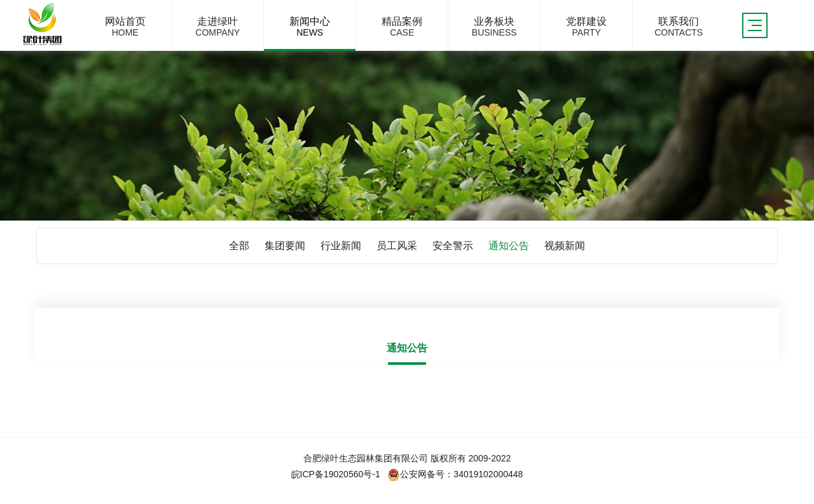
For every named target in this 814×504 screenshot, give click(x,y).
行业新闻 (341, 246)
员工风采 (397, 246)
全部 (239, 246)
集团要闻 (285, 246)
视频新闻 (565, 246)
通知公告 (509, 246)
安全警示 (453, 246)
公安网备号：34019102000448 (455, 474)
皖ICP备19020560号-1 (336, 474)
